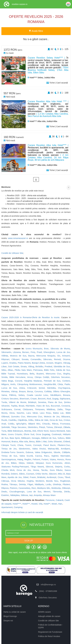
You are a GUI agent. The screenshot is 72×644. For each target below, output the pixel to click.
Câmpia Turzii (8, 445)
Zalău (60, 409)
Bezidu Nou (52, 481)
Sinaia (24, 366)
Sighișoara (65, 399)
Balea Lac (58, 413)
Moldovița (56, 488)
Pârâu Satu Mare (23, 370)
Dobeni (14, 474)
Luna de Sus (34, 492)
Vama (4, 395)
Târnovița (57, 492)
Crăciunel (32, 388)
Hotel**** (17, 504)
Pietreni (14, 488)
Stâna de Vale (42, 420)
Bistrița (28, 431)
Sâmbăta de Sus (62, 366)
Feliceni (36, 459)
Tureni (28, 445)
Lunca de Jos (63, 352)
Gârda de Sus (63, 370)
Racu (47, 456)
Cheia (20, 445)
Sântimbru (33, 427)
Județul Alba (49, 78)
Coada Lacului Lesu (37, 395)
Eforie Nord (43, 431)
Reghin (28, 459)
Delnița (22, 484)
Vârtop (14, 391)
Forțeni (45, 459)
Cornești (37, 445)
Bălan (14, 463)
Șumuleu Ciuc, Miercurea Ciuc (27, 417)
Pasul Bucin (49, 445)
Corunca (39, 391)
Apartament (7, 507)
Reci (34, 488)
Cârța (60, 384)
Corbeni (66, 381)
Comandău (36, 359)
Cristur (67, 420)
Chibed (66, 441)
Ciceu (60, 477)
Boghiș (67, 374)
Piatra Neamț (24, 363)
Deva (12, 413)
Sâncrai (49, 467)
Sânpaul (40, 463)
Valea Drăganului (43, 452)
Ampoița (38, 495)
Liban (4, 366)
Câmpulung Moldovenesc (30, 384)
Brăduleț (41, 477)
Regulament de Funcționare (50, 632)
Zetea (22, 388)
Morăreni (40, 481)
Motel (54, 504)
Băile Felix (49, 370)
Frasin (33, 477)
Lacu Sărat (32, 413)
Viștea (53, 459)
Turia (4, 431)
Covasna (66, 406)
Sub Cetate (14, 366)
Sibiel (26, 477)
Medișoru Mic (44, 488)
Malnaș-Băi (53, 449)
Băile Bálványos (15, 431)
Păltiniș (13, 395)
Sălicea (24, 495)
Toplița (14, 406)
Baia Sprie (15, 438)
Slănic (22, 474)
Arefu (13, 384)
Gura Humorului (54, 463)
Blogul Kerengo (10, 616)
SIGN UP (29, 541)
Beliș (32, 374)
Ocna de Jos (24, 470)
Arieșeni (66, 356)
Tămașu (13, 484)
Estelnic (5, 495)
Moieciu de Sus (18, 356)
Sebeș (21, 395)
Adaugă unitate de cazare (49, 616)
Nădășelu (39, 484)
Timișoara (40, 409)
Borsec (26, 352)
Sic (59, 356)
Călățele (66, 452)
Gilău (31, 420)
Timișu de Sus (9, 456)
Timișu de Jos (9, 449)
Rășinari (5, 359)
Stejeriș (58, 467)
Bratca (15, 441)
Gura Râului (56, 470)
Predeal (48, 366)
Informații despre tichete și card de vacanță (22, 512)
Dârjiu (22, 463)
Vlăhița (5, 356)
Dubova (29, 452)
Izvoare (50, 363)
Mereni (47, 492)
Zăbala (67, 427)
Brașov (22, 391)
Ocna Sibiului (18, 481)
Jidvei (67, 463)
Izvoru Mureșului (34, 349)
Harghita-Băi (50, 384)
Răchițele (30, 406)
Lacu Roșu (45, 413)
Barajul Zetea (38, 363)
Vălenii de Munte (18, 402)
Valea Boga (7, 381)
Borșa (30, 391)
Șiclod (42, 388)
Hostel (34, 504)
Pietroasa (38, 370)
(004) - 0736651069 (48, 591)
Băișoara (66, 417)
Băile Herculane (17, 377)
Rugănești (65, 481)
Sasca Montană (57, 431)
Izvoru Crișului (15, 434)
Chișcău (46, 424)
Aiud (49, 399)
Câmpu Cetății (42, 377)
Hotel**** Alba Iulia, (37, 121)
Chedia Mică (8, 470)
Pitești (42, 427)
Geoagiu (36, 438)
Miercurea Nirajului (46, 356)
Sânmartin (6, 352)
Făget (30, 484)
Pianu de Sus (55, 402)
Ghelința (57, 484)
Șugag (55, 399)
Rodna (5, 484)
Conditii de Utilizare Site (12, 253)
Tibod (67, 477)
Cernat (17, 409)
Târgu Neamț (37, 467)
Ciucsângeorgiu (17, 492)
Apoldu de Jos (15, 477)
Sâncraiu (48, 359)
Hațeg (20, 459)
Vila (41, 504)
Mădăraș (51, 409)
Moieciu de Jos (52, 417)
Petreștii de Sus (52, 381)
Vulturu (61, 438)
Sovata (25, 359)
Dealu (4, 492)
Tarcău (44, 470)
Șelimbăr (6, 427)
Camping (18, 507)
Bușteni (40, 374)
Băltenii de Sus (49, 438)
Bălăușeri (26, 438)
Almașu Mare (49, 495)
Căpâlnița (22, 420)
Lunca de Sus (9, 388)
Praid (39, 352)
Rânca (55, 424)
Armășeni (65, 449)
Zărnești (58, 427)
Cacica (38, 456)
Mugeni (58, 363)
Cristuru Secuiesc (10, 399)
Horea (36, 470)
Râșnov (5, 488)
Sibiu (4, 370)
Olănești (66, 488)
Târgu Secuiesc (19, 427)
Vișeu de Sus (43, 406)
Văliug (31, 366)
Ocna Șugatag (43, 434)
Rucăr (4, 420)
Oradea (13, 363)
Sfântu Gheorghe (61, 391)
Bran (46, 349)
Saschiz (21, 413)
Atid (34, 431)
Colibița (48, 391)
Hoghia (30, 481)
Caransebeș (24, 488)
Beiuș (32, 441)
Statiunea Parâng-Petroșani (15, 467)
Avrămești (51, 477)
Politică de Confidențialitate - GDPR (50, 626)
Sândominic (24, 449)
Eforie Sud (29, 434)
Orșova (66, 359)
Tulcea (50, 427)
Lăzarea (17, 352)
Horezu (61, 459)
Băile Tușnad (8, 374)
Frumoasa (65, 424)
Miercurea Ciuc (54, 374)
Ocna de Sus (56, 420)
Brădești (32, 402)
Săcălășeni (56, 395)
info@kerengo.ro (48, 585)
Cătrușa (5, 481)
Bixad (22, 406)
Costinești (56, 434)
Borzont (42, 399)
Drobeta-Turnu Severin (13, 452)
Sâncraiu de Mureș (60, 349)
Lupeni (5, 363)
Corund (19, 381)
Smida (4, 377)
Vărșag (66, 363)
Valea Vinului (39, 449)
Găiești (30, 463)
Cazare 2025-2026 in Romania (16, 317)
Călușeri (16, 359)
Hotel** (47, 504)
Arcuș (30, 377)
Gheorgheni (49, 352)
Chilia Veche (41, 474)
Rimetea (5, 391)
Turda (4, 402)
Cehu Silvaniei (55, 441)
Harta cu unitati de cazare (15, 612)
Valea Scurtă (26, 456)
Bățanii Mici (34, 424)
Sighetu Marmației (61, 456)
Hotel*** (26, 504)
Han (60, 504)
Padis (67, 384)
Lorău (48, 484)
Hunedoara (22, 374)
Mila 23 (61, 474)
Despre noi (8, 621)
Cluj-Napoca (64, 388)
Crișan (34, 399)
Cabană (60, 500)
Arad (4, 424)
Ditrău (67, 492)
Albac (10, 370)
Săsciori (53, 474)
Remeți (57, 359)
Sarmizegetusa (9, 459)
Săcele (57, 452)
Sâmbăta (51, 388)
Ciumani (30, 474)
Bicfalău (39, 366)
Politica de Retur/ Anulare (49, 636)
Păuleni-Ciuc (64, 445)
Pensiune (50, 500)
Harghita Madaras (33, 381)
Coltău (11, 424)
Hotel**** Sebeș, (36, 78)
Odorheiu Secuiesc (61, 377)
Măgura (5, 384)
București (55, 406)
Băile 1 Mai (41, 441)
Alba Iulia (23, 441)
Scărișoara (7, 409)
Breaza (66, 395)
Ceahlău (12, 420)
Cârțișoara (28, 409)
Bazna (31, 356)
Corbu (67, 467)
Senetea (42, 402)
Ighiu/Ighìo (21, 424)
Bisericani (25, 399)
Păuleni (66, 484)
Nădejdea (15, 495)
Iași (31, 495)
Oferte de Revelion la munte (46, 317)
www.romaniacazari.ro (18, 238)
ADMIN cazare (44, 612)
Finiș (33, 352)
